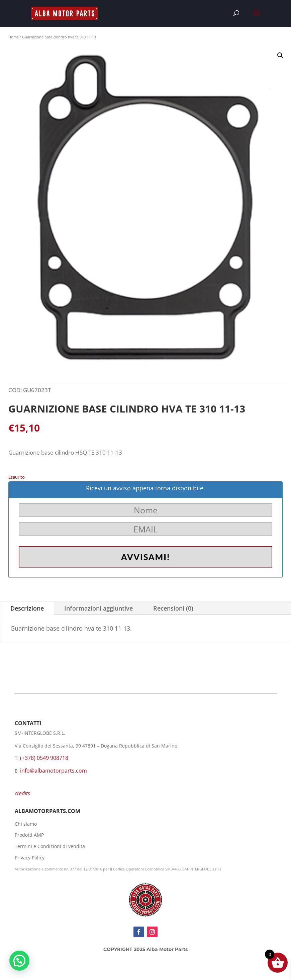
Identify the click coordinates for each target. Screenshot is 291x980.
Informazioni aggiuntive (99, 608)
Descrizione (27, 608)
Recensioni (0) (173, 608)
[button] (280, 55)
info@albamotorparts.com (54, 771)
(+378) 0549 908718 (44, 758)
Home (14, 37)
